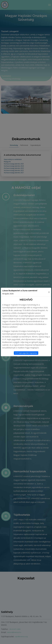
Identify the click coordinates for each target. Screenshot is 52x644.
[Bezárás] (49, 292)
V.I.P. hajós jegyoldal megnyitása (26, 353)
